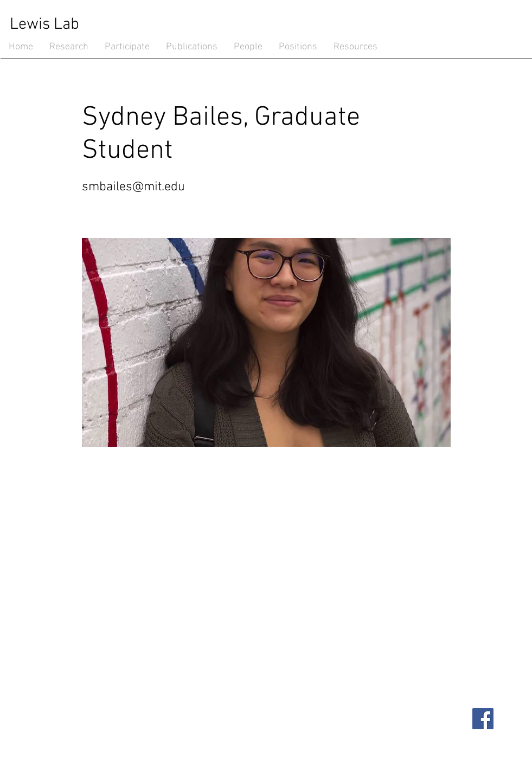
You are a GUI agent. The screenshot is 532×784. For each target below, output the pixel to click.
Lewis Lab (44, 25)
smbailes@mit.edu (133, 187)
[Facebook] (483, 719)
